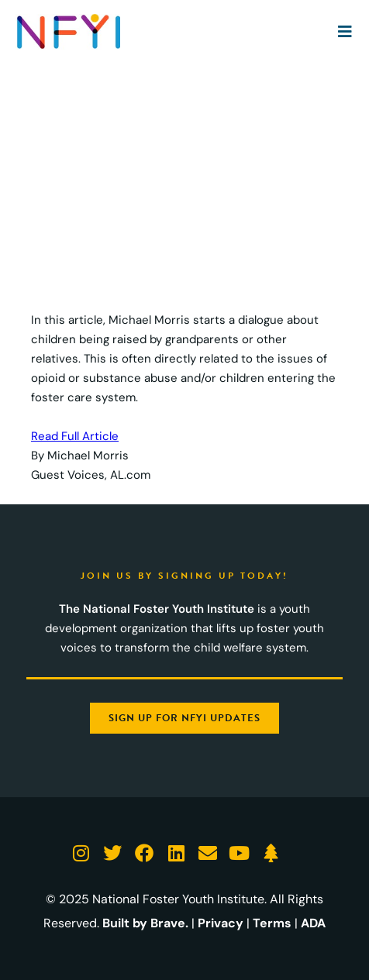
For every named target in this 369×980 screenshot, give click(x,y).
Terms (272, 923)
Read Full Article (75, 436)
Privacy (221, 923)
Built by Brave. (145, 923)
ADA (313, 923)
